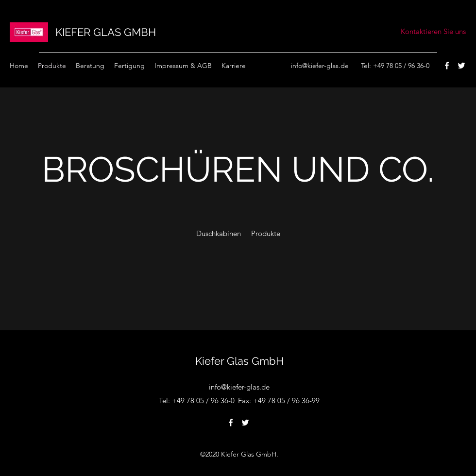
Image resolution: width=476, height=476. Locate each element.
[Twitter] (461, 66)
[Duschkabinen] (219, 234)
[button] (234, 66)
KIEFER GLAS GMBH (106, 32)
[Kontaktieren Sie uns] (433, 32)
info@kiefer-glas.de (320, 66)
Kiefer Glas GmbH (239, 361)
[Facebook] (447, 66)
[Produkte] (266, 234)
